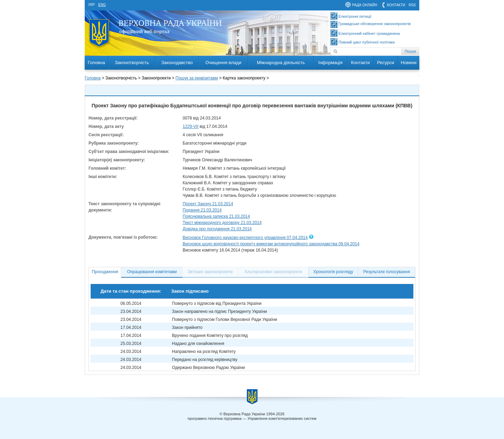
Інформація (330, 63)
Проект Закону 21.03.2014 (208, 204)
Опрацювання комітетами (152, 272)
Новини (409, 63)
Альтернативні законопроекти (273, 272)
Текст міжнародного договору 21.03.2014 (222, 223)
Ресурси (386, 63)
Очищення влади (223, 63)
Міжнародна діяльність (281, 63)
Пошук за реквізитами (197, 78)
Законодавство (177, 63)
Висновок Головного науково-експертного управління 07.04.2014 (245, 238)
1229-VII (190, 126)
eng (102, 5)
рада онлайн (365, 5)
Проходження (105, 272)
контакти (396, 5)
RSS (412, 5)
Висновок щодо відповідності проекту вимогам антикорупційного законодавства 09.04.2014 (271, 244)
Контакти (360, 63)
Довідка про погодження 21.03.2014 (217, 229)
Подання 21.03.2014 (202, 210)
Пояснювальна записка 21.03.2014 (216, 216)
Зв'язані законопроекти (210, 272)
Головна (96, 63)
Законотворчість (132, 63)
